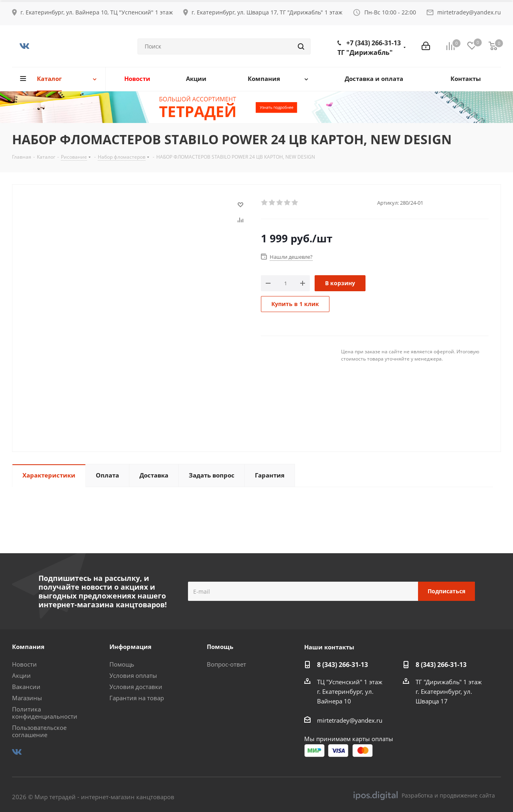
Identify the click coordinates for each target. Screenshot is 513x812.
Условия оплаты (133, 675)
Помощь (122, 664)
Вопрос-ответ (226, 664)
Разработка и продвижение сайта (424, 796)
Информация (130, 647)
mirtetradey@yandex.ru (469, 12)
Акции (21, 675)
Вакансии (26, 687)
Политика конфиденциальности (45, 713)
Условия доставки (136, 687)
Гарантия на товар (137, 698)
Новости (24, 664)
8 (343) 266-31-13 (342, 665)
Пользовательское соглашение (39, 731)
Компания (28, 647)
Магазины (27, 698)
